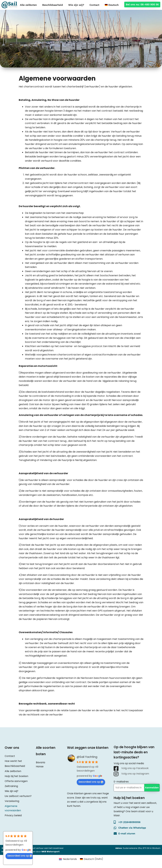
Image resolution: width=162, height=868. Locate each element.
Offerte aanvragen (16, 781)
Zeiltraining (11, 785)
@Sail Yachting (87, 757)
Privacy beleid (13, 814)
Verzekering (12, 800)
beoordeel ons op (91, 782)
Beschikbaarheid (53, 5)
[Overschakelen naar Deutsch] (112, 5)
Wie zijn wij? (76, 5)
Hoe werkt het (13, 761)
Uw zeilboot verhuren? (18, 795)
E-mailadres (121, 782)
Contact (94, 5)
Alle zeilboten (28, 5)
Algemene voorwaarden (13, 807)
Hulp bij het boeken (16, 776)
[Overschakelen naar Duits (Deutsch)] (92, 859)
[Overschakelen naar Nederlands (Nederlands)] (68, 859)
